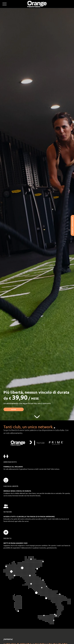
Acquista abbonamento (72, 225)
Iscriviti (14, 409)
